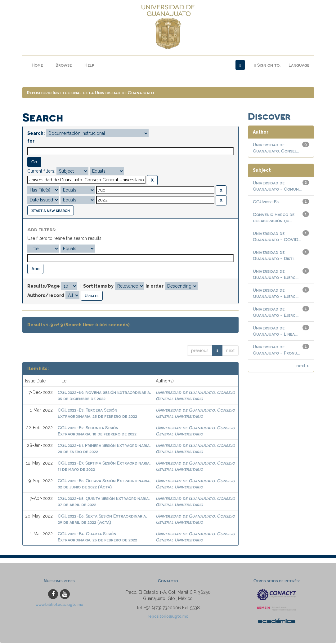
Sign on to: (267, 65)
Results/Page (44, 287)
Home (37, 65)
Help (89, 65)
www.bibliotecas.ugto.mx (59, 606)
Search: (36, 135)
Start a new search (51, 212)
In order (155, 287)
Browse (64, 65)
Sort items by (98, 287)
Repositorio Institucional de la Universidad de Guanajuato (90, 94)
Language (299, 65)
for (31, 143)
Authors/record (46, 297)
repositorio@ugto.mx (168, 618)
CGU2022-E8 (266, 203)
